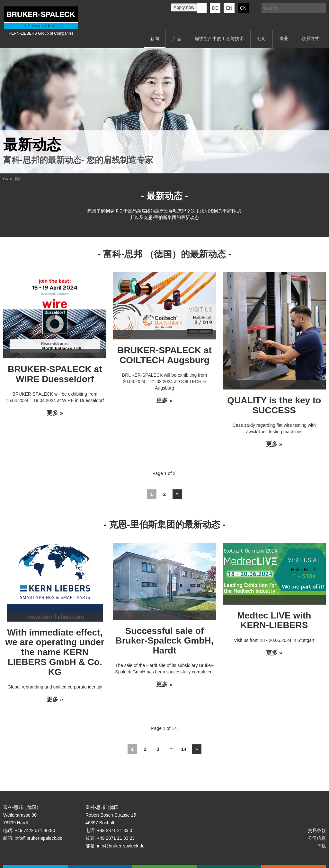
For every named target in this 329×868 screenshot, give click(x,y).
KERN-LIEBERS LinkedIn (202, 8)
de (215, 8)
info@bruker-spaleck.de (39, 838)
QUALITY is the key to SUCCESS (274, 405)
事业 (284, 39)
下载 (321, 846)
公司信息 (317, 838)
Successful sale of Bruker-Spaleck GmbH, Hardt (164, 641)
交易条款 (317, 830)
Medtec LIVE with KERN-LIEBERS (274, 620)
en (229, 8)
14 (184, 749)
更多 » (55, 413)
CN (243, 8)
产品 (177, 39)
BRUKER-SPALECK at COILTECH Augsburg (164, 355)
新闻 (155, 39)
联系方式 (310, 39)
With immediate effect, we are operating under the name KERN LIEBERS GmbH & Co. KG (55, 652)
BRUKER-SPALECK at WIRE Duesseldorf (55, 374)
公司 (262, 39)
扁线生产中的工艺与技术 (219, 39)
